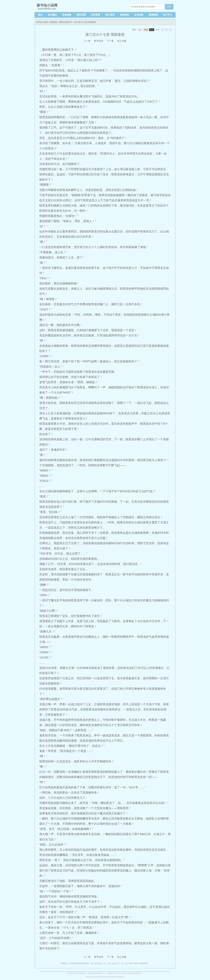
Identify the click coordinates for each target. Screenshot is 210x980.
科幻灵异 (110, 15)
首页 (40, 15)
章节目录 (99, 41)
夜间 (152, 30)
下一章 (110, 41)
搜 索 (169, 7)
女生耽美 (139, 15)
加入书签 (122, 41)
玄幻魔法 (52, 15)
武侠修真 (67, 15)
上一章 (87, 41)
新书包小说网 (42, 22)
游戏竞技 (124, 15)
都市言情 (81, 15)
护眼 (146, 30)
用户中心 (168, 15)
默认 (140, 30)
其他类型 (153, 15)
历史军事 (95, 15)
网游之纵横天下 (66, 22)
